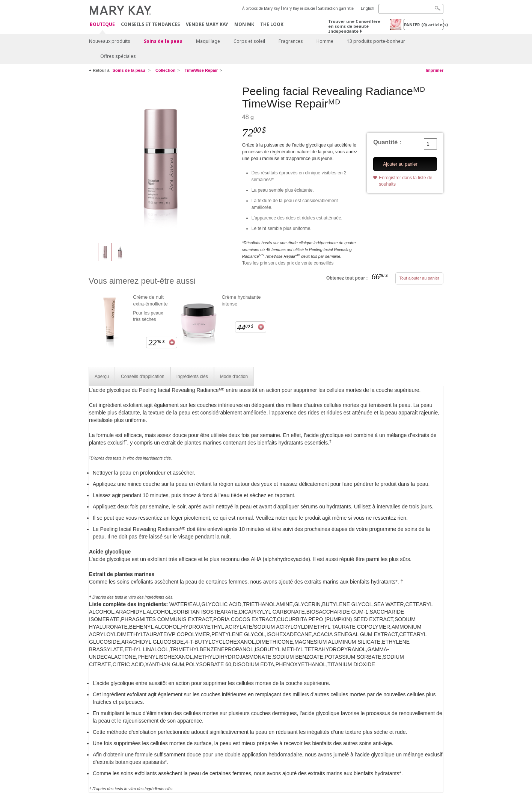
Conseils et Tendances (150, 24)
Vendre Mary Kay (207, 24)
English (368, 8)
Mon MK (244, 24)
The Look (272, 24)
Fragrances (291, 41)
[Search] (411, 9)
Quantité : (387, 142)
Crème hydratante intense (241, 300)
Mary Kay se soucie (299, 8)
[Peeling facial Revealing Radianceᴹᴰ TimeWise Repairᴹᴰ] (163, 160)
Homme (325, 41)
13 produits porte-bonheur (376, 41)
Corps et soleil (249, 41)
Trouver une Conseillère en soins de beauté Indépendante (354, 26)
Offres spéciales (118, 56)
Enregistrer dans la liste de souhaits (405, 181)
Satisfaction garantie (336, 8)
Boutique (102, 25)
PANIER (424, 25)
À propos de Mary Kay (261, 8)
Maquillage (208, 41)
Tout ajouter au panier (419, 278)
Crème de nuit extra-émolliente (150, 300)
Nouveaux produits (110, 41)
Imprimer (435, 70)
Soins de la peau (163, 41)
